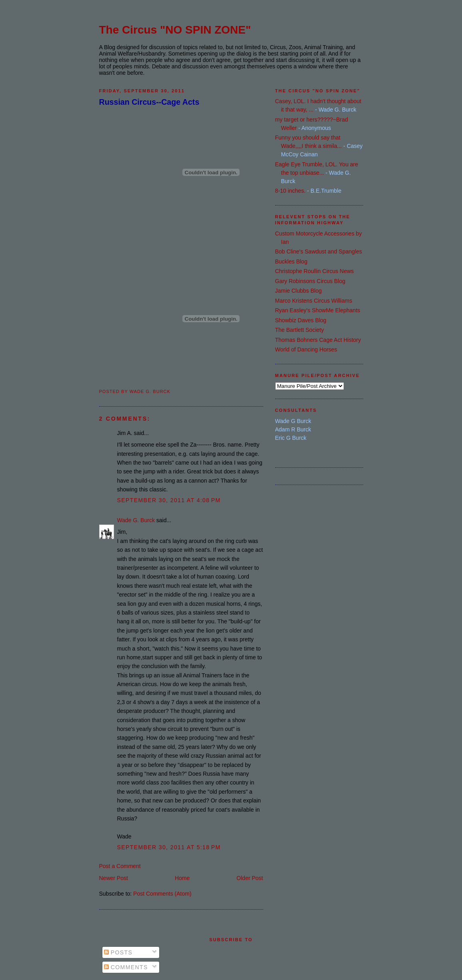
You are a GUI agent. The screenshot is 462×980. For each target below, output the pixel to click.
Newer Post (114, 878)
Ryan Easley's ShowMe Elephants (318, 310)
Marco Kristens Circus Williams (314, 301)
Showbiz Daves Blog (301, 320)
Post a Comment (120, 866)
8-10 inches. (290, 191)
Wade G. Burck (136, 520)
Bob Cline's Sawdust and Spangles (319, 251)
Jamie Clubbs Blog (299, 291)
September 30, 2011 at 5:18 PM (169, 847)
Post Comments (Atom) (162, 894)
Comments (126, 967)
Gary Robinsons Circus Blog (310, 281)
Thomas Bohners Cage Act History (318, 340)
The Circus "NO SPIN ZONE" (175, 30)
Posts (118, 952)
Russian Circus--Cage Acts (149, 102)
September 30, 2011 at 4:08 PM (169, 500)
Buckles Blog (291, 261)
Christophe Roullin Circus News (315, 271)
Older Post (250, 878)
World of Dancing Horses (306, 349)
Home (182, 878)
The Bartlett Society (300, 330)
